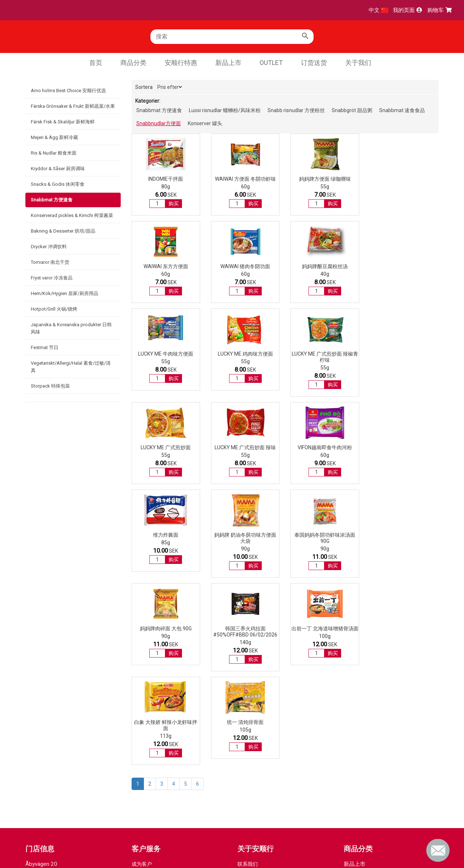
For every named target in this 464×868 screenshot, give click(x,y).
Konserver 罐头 (205, 123)
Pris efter (170, 87)
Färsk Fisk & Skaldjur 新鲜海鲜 (63, 122)
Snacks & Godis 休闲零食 (58, 184)
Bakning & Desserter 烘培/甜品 (63, 231)
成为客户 (142, 683)
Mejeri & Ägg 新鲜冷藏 (54, 137)
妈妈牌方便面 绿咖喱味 (325, 179)
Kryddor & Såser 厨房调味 (58, 169)
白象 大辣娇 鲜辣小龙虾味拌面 (325, 544)
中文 (378, 10)
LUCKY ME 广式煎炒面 (245, 354)
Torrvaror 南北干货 (50, 262)
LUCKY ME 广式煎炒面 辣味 (325, 354)
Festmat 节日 (45, 347)
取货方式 (142, 697)
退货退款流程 (147, 705)
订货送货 (314, 63)
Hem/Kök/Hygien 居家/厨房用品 (65, 293)
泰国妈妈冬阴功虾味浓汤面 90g (325, 451)
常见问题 (142, 712)
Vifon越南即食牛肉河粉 (404, 354)
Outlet (271, 63)
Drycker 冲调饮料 (49, 247)
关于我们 (358, 63)
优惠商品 (355, 694)
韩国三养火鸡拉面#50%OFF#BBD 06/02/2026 (166, 544)
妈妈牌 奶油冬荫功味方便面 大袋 (245, 451)
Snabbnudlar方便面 (159, 123)
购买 (174, 204)
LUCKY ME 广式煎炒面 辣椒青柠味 (166, 357)
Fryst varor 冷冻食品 (52, 278)
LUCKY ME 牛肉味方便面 (325, 266)
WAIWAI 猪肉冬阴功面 (166, 266)
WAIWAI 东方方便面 (404, 179)
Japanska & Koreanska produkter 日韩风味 (71, 328)
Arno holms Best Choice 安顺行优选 (68, 91)
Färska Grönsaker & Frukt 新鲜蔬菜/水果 (73, 106)
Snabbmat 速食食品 (402, 110)
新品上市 (228, 63)
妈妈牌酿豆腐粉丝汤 (245, 266)
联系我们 (248, 683)
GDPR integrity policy (261, 690)
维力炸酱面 (166, 447)
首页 (96, 63)
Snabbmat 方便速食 (52, 200)
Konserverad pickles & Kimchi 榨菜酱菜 (72, 215)
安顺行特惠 (181, 63)
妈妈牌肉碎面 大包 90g (404, 447)
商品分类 (133, 63)
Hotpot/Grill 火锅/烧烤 (54, 309)
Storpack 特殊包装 (50, 386)
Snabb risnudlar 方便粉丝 (296, 110)
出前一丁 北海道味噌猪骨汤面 (245, 541)
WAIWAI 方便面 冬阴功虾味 (245, 179)
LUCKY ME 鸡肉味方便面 (404, 266)
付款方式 (142, 690)
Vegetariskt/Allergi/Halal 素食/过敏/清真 (71, 367)
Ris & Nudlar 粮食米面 (54, 153)
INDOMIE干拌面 (166, 179)
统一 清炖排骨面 (404, 541)
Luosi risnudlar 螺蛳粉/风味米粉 (225, 110)
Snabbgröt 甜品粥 (352, 110)
